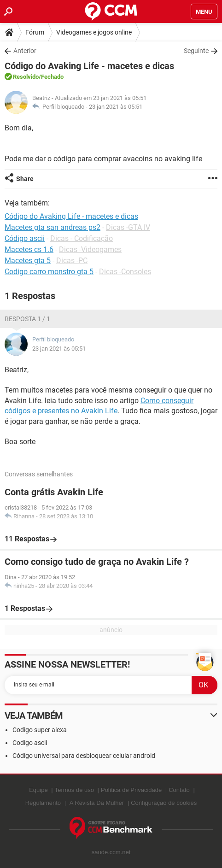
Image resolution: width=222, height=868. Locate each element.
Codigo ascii (30, 743)
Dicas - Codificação (82, 238)
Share (25, 179)
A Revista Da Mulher (97, 803)
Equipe (38, 790)
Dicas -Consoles (125, 272)
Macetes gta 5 (28, 261)
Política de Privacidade (131, 790)
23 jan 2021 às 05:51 (116, 107)
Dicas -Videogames (90, 249)
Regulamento (43, 803)
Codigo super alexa (40, 730)
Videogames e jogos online (94, 32)
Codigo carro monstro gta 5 (49, 272)
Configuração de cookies (164, 803)
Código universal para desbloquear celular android (84, 756)
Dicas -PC (72, 261)
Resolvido (26, 77)
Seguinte (196, 51)
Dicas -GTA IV (128, 227)
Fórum (35, 32)
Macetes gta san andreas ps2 (53, 227)
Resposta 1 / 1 (27, 319)
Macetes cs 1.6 (29, 249)
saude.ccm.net (111, 852)
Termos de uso (74, 790)
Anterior (25, 51)
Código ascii (25, 238)
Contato (179, 790)
